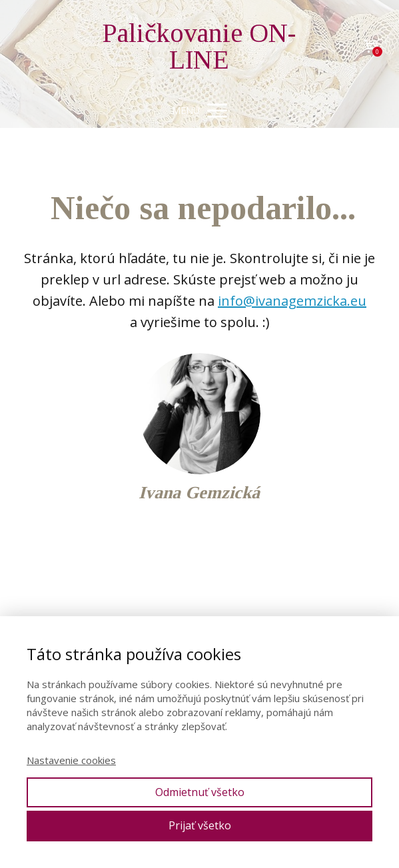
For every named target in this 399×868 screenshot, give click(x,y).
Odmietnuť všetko (200, 792)
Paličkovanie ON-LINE (199, 47)
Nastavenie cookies (71, 760)
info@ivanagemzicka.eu (292, 301)
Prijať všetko (200, 825)
